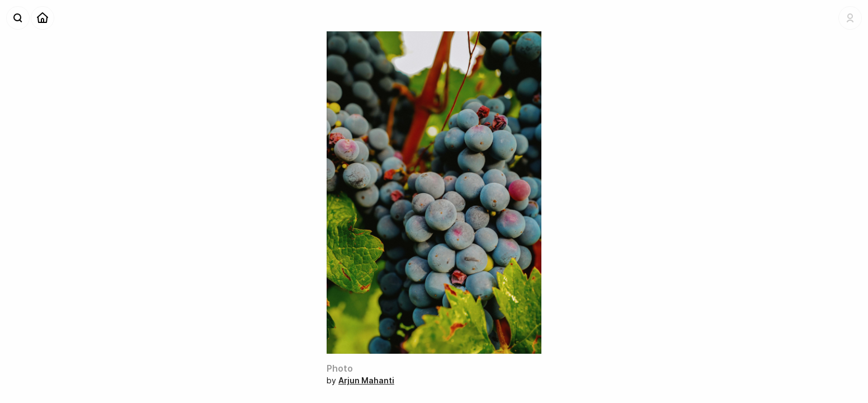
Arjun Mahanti (366, 380)
